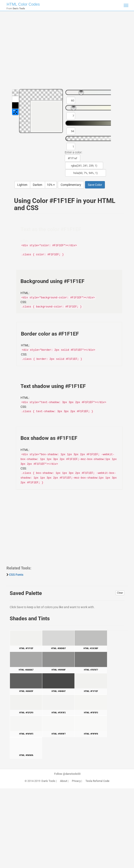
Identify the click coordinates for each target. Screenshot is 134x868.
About (64, 781)
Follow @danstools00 (67, 774)
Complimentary (71, 185)
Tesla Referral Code (97, 781)
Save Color (95, 185)
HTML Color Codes (23, 4)
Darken (38, 185)
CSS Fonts (16, 575)
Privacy (76, 781)
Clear (120, 593)
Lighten (22, 185)
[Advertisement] (67, 52)
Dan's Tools (48, 781)
